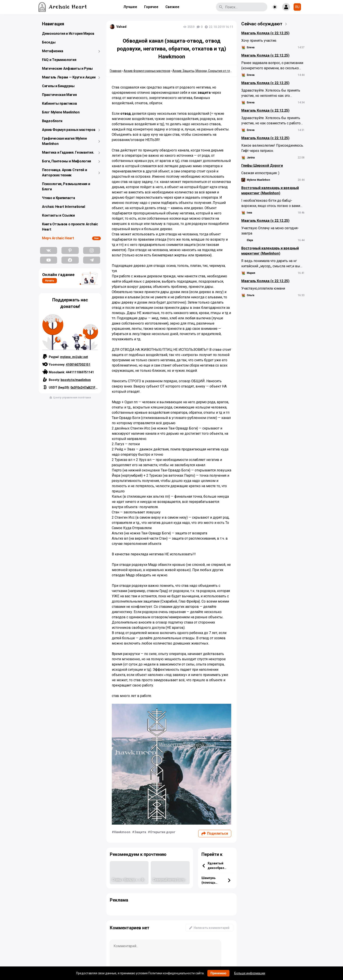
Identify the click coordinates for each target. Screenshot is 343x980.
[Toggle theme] (275, 7)
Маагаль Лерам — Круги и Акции (69, 77)
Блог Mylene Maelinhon (61, 112)
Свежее (172, 7)
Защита (140, 832)
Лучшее (130, 7)
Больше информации (250, 973)
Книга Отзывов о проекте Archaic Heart (70, 227)
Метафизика (53, 51)
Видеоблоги (52, 121)
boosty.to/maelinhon (76, 380)
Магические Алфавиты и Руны (67, 69)
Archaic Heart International (64, 207)
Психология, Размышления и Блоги (66, 187)
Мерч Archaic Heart (58, 238)
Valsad (121, 27)
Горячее (151, 7)
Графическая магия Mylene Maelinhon (65, 141)
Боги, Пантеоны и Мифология (66, 161)
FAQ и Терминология (59, 60)
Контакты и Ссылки (58, 215)
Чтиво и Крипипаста (59, 198)
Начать (50, 281)
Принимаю (218, 973)
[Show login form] (286, 7)
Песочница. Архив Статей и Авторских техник (65, 173)
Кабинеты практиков (59, 103)
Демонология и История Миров (68, 34)
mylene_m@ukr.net (74, 357)
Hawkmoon (122, 832)
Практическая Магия (59, 95)
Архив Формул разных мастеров (69, 130)
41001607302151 (78, 365)
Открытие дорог (163, 832)
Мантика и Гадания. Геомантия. (68, 152)
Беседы (49, 42)
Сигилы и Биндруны (58, 86)
